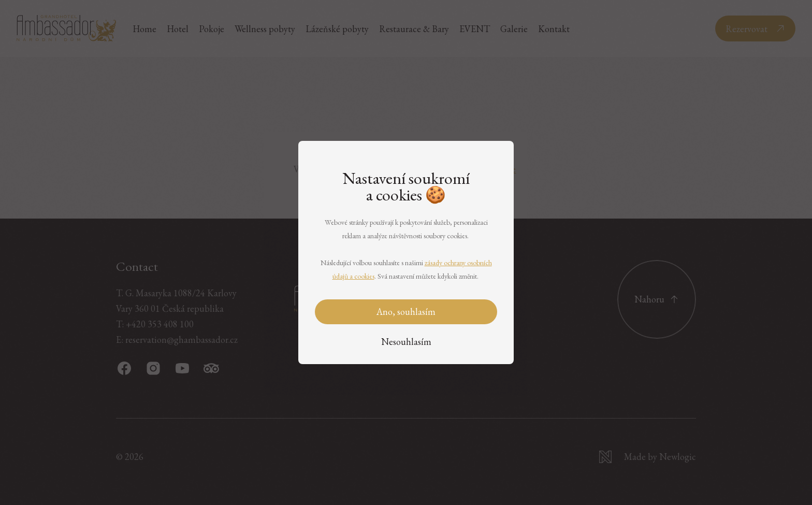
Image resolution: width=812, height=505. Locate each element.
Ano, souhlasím (406, 312)
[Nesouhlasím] (406, 342)
